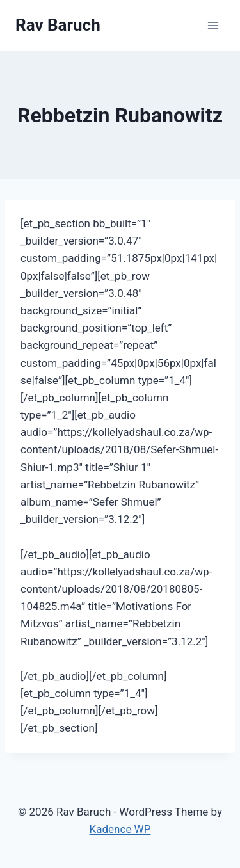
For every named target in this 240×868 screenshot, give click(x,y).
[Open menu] (213, 25)
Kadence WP (120, 829)
